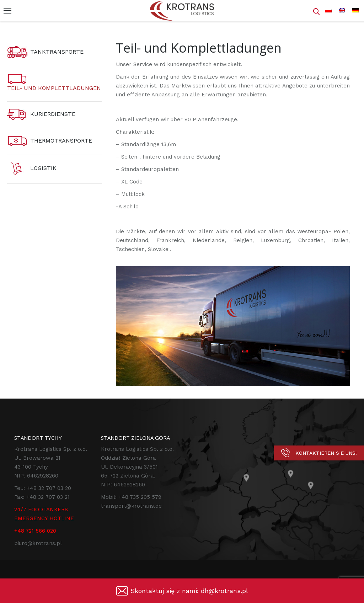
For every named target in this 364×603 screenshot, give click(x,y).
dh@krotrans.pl (224, 591)
